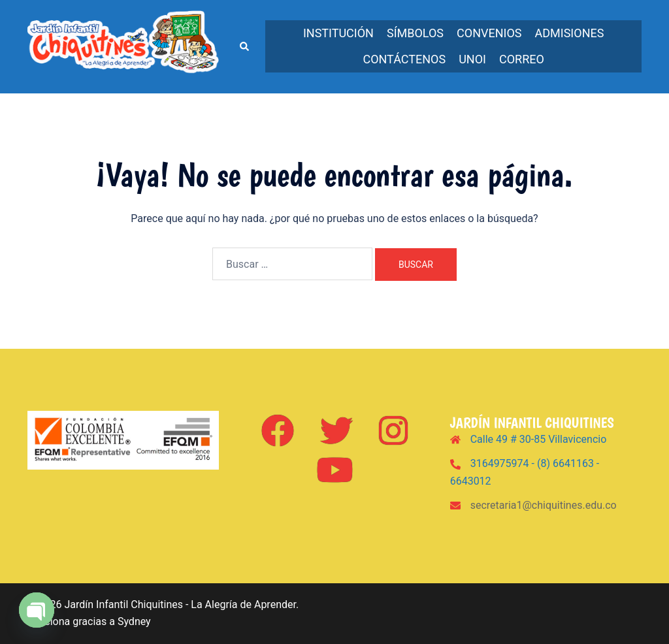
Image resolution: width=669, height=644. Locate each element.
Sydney (134, 621)
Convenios (489, 33)
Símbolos (415, 33)
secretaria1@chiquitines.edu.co (544, 505)
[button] (244, 46)
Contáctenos (404, 59)
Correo (522, 59)
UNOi (472, 59)
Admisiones (570, 33)
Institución (338, 33)
